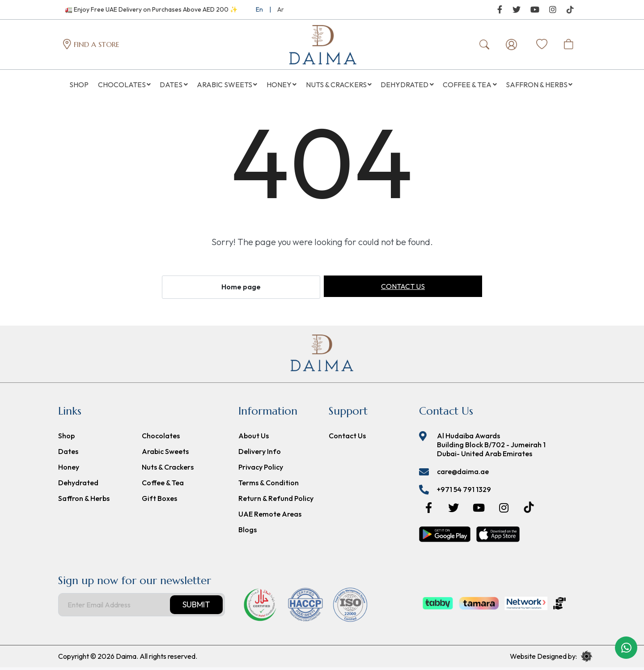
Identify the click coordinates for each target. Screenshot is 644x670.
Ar (281, 9)
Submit (196, 607)
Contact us (403, 289)
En (259, 9)
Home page (241, 290)
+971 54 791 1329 (464, 492)
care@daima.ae (463, 474)
